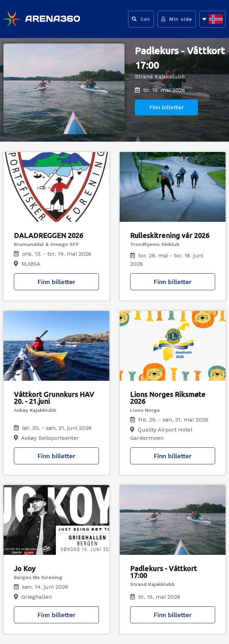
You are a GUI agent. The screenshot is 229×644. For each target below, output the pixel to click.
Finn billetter (166, 107)
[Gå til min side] (177, 19)
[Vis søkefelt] (141, 19)
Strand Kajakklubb (160, 77)
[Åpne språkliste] (212, 19)
